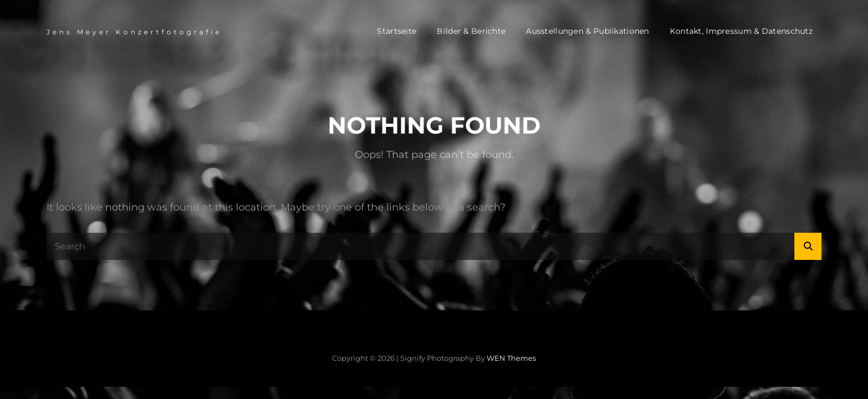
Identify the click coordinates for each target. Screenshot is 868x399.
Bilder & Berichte (471, 31)
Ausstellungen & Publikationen (587, 31)
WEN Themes (511, 358)
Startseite (397, 31)
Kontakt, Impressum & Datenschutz (741, 31)
